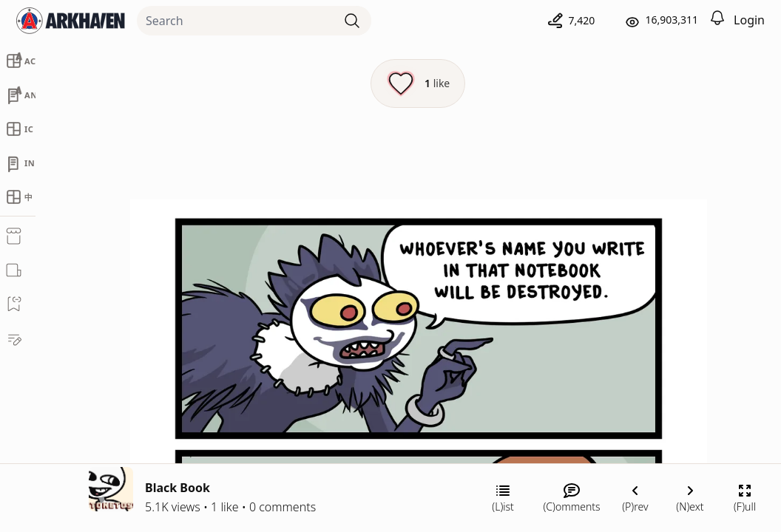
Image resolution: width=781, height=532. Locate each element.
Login (749, 20)
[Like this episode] (418, 83)
